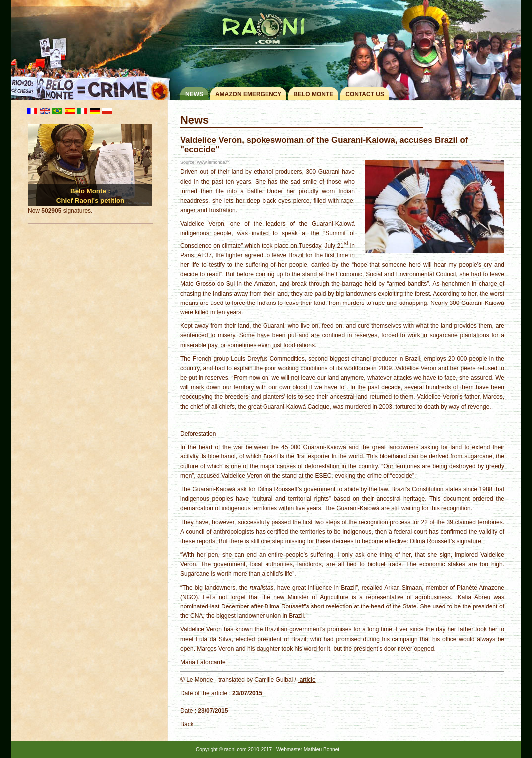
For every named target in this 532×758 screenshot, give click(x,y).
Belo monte (313, 94)
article (307, 680)
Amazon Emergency (248, 94)
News (194, 94)
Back (187, 724)
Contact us (365, 94)
